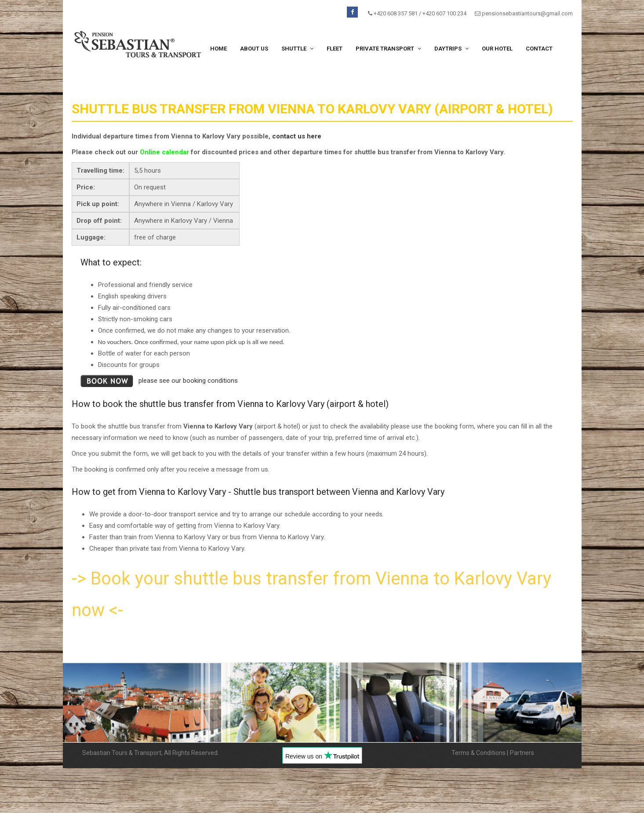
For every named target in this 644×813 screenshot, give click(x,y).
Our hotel (497, 49)
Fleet (335, 49)
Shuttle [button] (297, 49)
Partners (522, 753)
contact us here (297, 136)
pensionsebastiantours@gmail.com (527, 13)
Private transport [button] (388, 49)
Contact (539, 49)
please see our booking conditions (188, 381)
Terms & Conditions (478, 753)
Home (218, 49)
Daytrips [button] (451, 49)
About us (254, 49)
